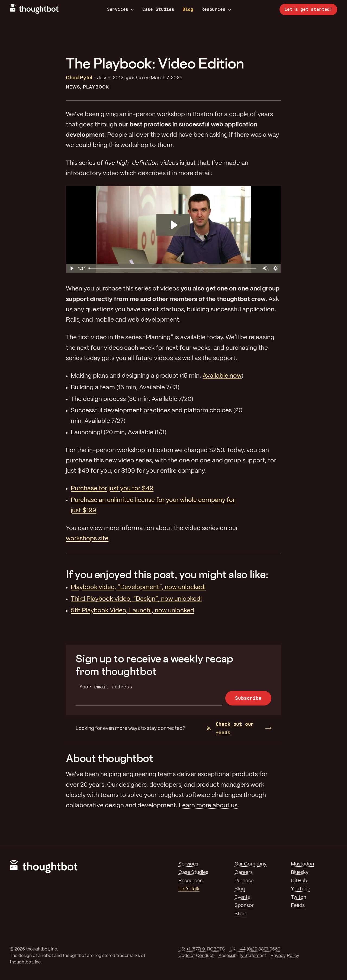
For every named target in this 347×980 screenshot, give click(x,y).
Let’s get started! (308, 9)
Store (241, 914)
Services (121, 9)
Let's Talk (189, 889)
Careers (244, 873)
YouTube (301, 889)
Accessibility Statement (242, 956)
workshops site (87, 539)
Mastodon (302, 864)
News (73, 87)
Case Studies (158, 9)
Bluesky (300, 873)
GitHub (299, 881)
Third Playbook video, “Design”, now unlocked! (136, 599)
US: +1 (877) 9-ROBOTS (202, 949)
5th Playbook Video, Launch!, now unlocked (132, 611)
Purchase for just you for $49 (112, 489)
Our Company (250, 864)
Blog (188, 9)
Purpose (244, 881)
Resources (216, 9)
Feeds (298, 906)
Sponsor (244, 906)
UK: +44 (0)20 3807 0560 (255, 949)
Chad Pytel (79, 78)
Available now (222, 376)
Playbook (96, 87)
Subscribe (248, 698)
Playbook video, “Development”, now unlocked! (138, 587)
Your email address (106, 687)
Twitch (298, 897)
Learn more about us (208, 806)
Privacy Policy (285, 956)
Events (242, 897)
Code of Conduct (196, 956)
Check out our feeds (230, 728)
